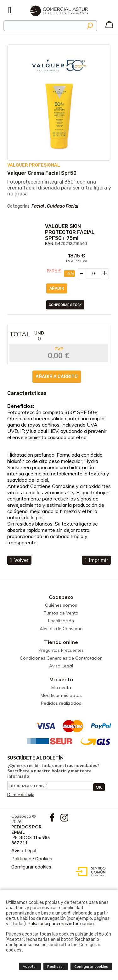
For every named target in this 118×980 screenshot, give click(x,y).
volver (20, 560)
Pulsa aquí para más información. (61, 924)
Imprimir (96, 560)
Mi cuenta (61, 679)
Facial (38, 206)
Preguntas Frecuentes (61, 650)
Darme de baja (21, 795)
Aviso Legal (61, 666)
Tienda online (61, 642)
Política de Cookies (32, 859)
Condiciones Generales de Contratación (61, 658)
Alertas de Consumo (61, 629)
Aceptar (30, 967)
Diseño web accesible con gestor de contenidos (89, 872)
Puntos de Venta (61, 613)
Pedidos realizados (61, 703)
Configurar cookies (31, 867)
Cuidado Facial (63, 206)
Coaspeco (61, 597)
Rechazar (56, 967)
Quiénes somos (61, 605)
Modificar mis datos (61, 695)
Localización (61, 621)
